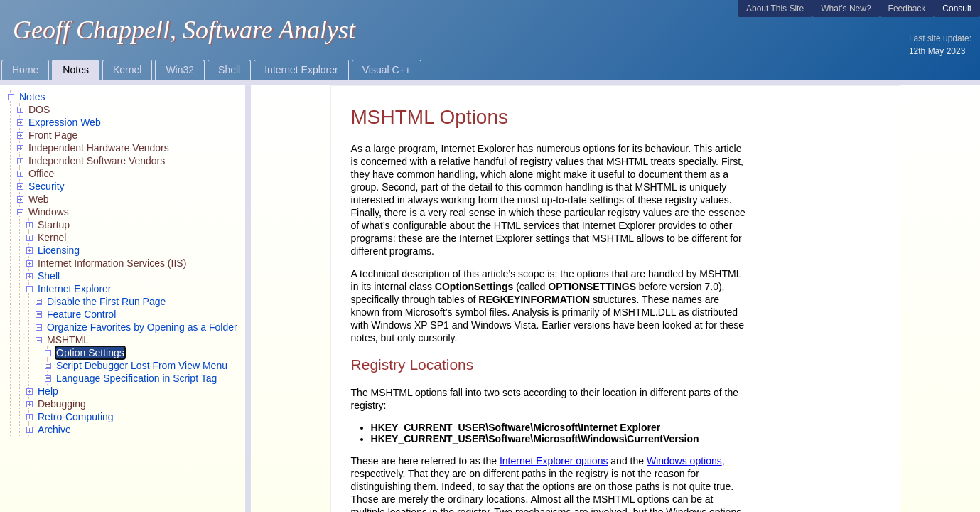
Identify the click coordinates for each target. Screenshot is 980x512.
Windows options (684, 461)
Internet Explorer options (554, 461)
